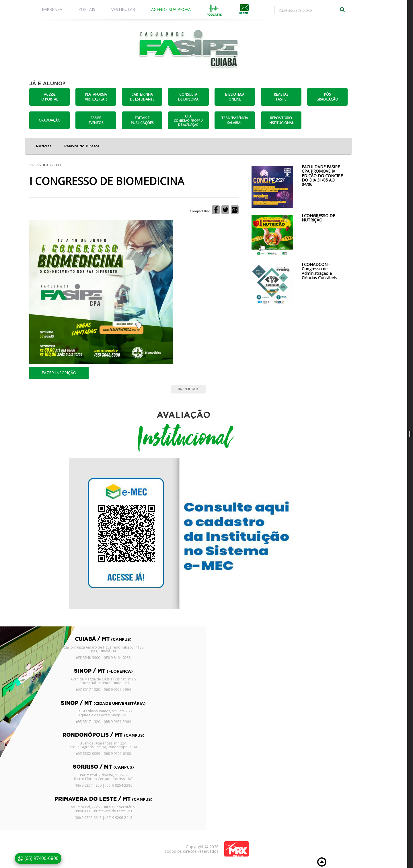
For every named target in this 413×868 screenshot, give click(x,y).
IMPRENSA (52, 9)
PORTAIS (87, 9)
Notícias (44, 146)
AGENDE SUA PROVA (171, 9)
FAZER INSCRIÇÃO (59, 373)
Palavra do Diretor (82, 146)
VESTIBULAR (123, 9)
